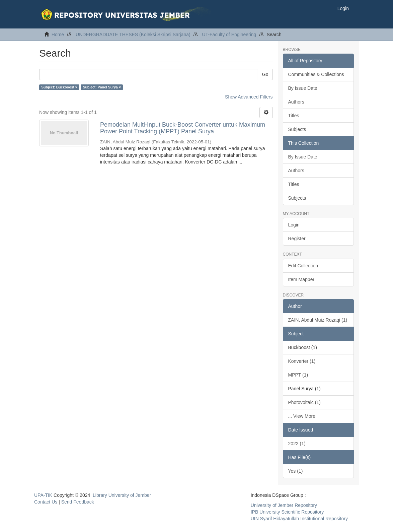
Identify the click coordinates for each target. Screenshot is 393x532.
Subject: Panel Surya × (102, 87)
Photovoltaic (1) (304, 402)
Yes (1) (296, 471)
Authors (296, 102)
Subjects (297, 129)
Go (265, 74)
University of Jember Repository (284, 505)
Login (294, 225)
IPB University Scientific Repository (287, 512)
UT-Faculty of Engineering (229, 35)
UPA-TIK (43, 495)
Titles (294, 116)
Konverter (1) (302, 361)
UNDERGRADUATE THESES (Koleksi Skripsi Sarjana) (133, 35)
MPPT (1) (298, 375)
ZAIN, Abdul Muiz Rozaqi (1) (318, 320)
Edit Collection (303, 266)
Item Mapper (301, 279)
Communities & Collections (316, 74)
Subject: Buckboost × (59, 87)
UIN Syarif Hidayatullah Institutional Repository (299, 519)
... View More (302, 416)
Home (58, 35)
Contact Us (46, 502)
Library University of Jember (122, 495)
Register (297, 239)
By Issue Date (303, 88)
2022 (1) (297, 444)
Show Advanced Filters (249, 97)
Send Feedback (78, 502)
